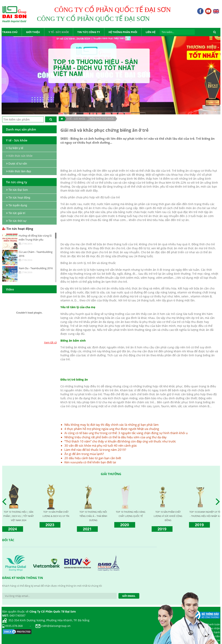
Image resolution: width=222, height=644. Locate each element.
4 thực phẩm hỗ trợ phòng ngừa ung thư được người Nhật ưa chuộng (112, 429)
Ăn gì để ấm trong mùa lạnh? (84, 454)
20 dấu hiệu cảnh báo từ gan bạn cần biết (93, 458)
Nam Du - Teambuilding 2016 (36, 268)
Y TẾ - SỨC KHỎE (76, 119)
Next (219, 502)
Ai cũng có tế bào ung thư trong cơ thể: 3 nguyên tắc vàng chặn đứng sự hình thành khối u (126, 433)
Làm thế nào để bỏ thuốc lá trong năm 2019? (95, 450)
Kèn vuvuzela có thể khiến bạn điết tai (90, 462)
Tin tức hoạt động (18, 229)
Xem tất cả (50, 342)
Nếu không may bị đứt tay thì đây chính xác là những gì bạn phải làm (111, 425)
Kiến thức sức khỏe (102, 119)
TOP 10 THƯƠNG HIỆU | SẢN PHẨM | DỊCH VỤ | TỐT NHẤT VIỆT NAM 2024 (19, 516)
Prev (5, 502)
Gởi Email (129, 596)
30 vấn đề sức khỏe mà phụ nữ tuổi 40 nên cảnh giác (101, 445)
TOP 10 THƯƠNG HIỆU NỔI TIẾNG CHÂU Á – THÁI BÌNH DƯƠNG (93, 516)
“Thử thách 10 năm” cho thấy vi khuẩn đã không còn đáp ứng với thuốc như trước (120, 441)
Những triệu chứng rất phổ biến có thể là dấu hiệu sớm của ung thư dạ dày (115, 437)
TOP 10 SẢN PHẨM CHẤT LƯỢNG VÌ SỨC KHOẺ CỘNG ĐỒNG (168, 516)
